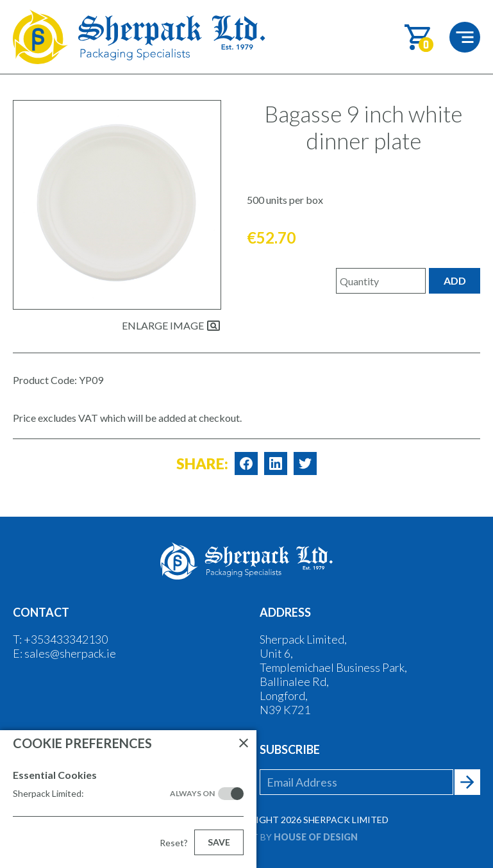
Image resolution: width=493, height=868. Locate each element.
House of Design (316, 837)
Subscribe (290, 749)
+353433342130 (66, 639)
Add (455, 280)
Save (219, 842)
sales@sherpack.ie (70, 653)
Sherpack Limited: (114, 794)
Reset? (174, 843)
